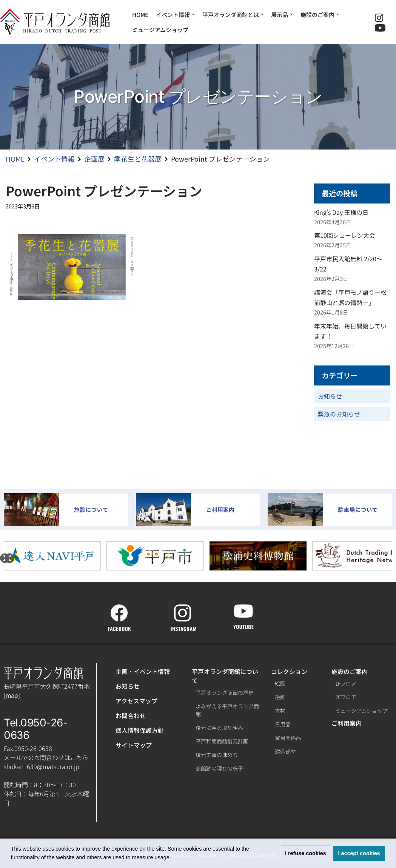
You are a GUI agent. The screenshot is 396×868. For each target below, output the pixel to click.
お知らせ (330, 396)
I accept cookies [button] (359, 853)
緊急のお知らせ (339, 414)
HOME (140, 15)
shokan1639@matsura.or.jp (42, 766)
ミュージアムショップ (160, 30)
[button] (174, 858)
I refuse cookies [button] (306, 853)
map (12, 695)
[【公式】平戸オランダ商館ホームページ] (55, 22)
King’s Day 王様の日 (341, 212)
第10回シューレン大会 (345, 235)
